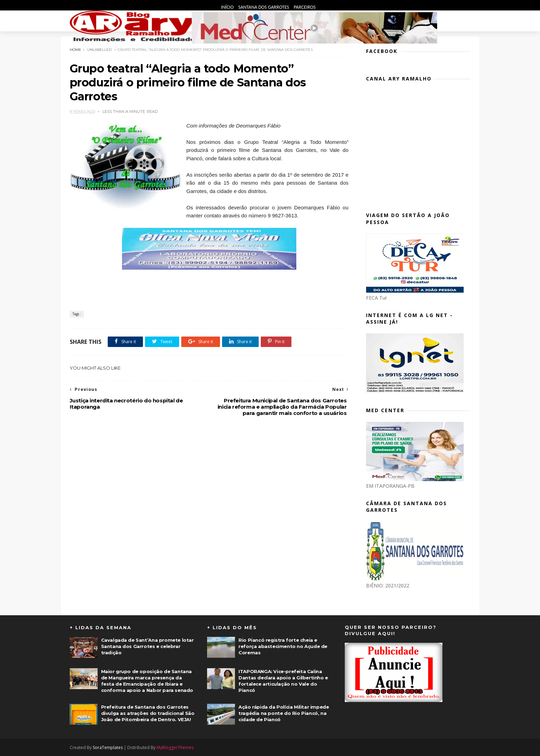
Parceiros (305, 7)
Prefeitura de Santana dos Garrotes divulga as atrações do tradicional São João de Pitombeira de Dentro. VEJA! (148, 713)
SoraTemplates (108, 747)
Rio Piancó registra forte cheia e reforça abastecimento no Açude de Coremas (283, 646)
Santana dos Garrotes (264, 7)
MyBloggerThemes (175, 747)
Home (75, 50)
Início (228, 7)
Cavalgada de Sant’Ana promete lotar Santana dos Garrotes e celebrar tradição (147, 646)
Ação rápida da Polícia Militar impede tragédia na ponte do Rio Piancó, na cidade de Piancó (284, 713)
